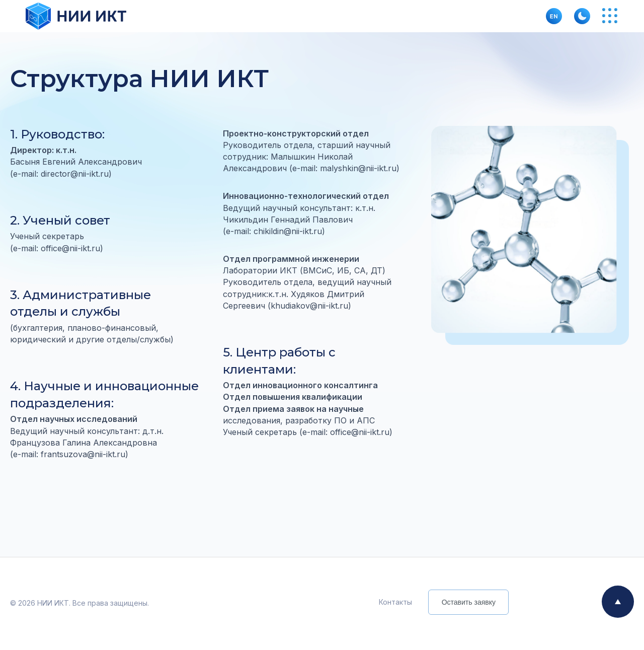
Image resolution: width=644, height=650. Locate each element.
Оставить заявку (469, 602)
